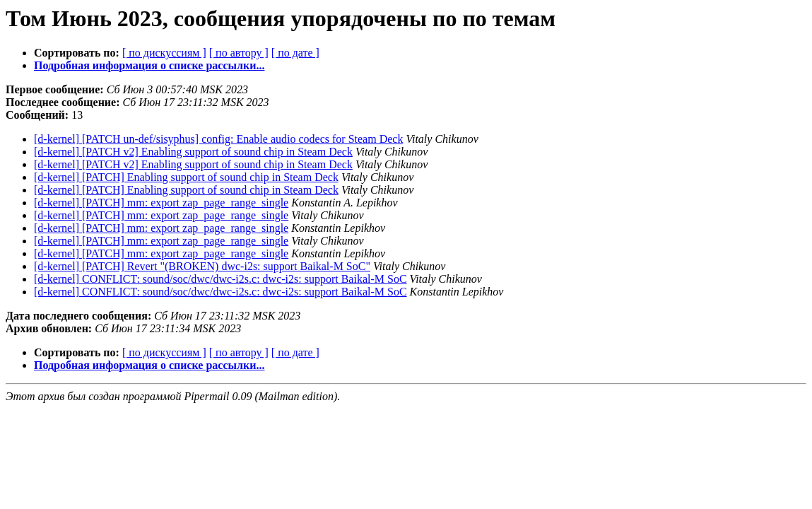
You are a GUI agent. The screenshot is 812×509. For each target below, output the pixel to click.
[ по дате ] (295, 53)
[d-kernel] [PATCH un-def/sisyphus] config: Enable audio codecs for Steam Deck (218, 139)
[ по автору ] (239, 53)
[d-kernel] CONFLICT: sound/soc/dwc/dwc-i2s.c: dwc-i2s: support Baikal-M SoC (220, 279)
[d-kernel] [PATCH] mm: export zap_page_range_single (161, 203)
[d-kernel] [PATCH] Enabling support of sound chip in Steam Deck (186, 177)
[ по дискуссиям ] (164, 53)
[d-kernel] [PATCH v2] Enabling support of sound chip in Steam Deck (193, 152)
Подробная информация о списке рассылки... (149, 65)
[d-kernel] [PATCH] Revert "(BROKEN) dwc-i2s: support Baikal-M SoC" (202, 266)
